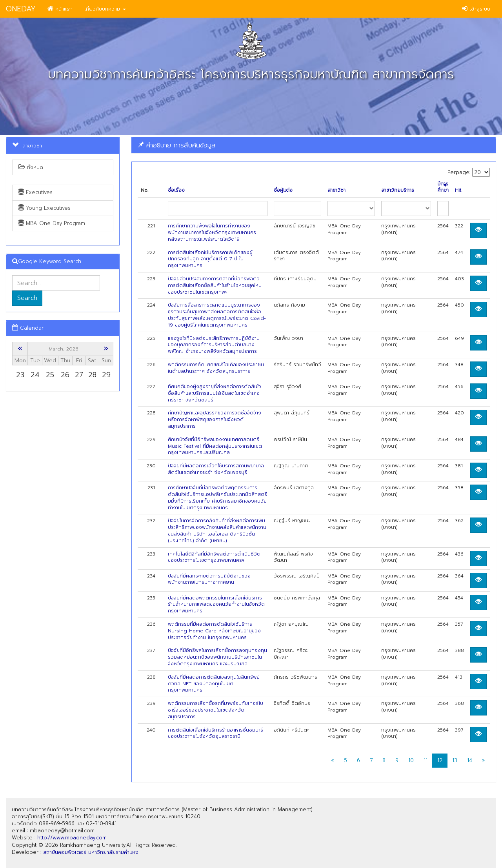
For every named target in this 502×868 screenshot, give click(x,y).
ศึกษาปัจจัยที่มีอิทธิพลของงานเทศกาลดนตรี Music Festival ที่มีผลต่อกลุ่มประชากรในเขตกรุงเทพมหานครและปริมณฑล (215, 446)
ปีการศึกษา (443, 187)
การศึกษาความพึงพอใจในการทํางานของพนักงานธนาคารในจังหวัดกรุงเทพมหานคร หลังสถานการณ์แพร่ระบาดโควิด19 (212, 232)
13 (455, 760)
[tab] (314, 145)
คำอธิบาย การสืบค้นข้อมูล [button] (176, 145)
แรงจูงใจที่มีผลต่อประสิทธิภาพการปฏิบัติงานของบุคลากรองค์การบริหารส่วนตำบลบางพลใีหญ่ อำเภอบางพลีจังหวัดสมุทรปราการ (214, 345)
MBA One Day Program (52, 223)
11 (426, 760)
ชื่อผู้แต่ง (283, 190)
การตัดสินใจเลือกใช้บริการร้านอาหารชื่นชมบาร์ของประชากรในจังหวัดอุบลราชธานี (216, 733)
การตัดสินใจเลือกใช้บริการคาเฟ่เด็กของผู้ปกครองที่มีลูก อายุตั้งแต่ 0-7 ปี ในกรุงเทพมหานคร (210, 259)
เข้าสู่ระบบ (476, 9)
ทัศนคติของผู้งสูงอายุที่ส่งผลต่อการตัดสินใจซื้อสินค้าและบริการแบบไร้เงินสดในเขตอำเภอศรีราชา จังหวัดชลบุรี (215, 393)
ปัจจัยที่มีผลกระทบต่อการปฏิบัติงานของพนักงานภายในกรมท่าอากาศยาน (209, 579)
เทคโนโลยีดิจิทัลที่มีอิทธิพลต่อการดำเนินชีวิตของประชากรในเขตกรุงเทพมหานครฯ (214, 557)
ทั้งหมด (31, 167)
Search (27, 298)
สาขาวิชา (336, 190)
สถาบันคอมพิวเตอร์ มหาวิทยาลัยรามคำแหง (91, 852)
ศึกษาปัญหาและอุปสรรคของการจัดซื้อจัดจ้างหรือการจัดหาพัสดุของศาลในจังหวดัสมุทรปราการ (215, 419)
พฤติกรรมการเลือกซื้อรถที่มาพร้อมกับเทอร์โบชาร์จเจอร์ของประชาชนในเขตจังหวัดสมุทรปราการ (216, 710)
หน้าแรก (60, 9)
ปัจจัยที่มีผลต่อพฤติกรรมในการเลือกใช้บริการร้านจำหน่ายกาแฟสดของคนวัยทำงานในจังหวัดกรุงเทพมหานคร (216, 605)
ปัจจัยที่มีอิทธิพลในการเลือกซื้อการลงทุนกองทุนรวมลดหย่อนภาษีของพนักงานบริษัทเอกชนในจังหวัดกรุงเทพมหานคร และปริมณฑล (217, 657)
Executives (35, 192)
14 (470, 760)
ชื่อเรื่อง (176, 190)
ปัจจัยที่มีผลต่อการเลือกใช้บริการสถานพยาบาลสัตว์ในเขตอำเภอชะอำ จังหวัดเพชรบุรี (216, 469)
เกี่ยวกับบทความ (105, 9)
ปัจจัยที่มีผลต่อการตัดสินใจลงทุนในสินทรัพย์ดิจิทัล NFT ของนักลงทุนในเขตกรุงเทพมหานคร (214, 684)
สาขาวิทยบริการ (398, 190)
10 (411, 760)
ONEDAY (21, 9)
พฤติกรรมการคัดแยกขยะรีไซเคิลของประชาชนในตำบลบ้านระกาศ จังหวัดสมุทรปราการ (216, 368)
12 (440, 760)
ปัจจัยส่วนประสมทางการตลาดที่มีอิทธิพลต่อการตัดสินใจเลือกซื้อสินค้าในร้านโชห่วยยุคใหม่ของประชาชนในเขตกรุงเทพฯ (215, 285)
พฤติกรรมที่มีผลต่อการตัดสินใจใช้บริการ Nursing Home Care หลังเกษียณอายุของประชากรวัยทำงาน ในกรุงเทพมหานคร (214, 631)
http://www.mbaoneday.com (72, 838)
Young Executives (45, 208)
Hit (458, 190)
